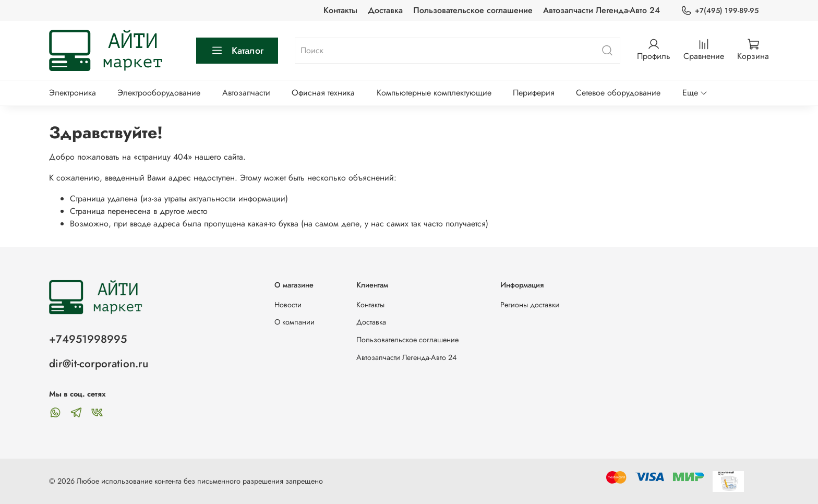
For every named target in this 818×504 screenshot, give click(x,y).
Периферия (534, 93)
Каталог (237, 51)
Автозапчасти (246, 93)
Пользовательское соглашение (473, 10)
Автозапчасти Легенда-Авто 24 (602, 10)
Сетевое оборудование (618, 93)
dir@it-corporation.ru (99, 364)
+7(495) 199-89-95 (720, 11)
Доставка (385, 10)
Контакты (340, 10)
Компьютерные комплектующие (434, 93)
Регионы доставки (530, 305)
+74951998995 (88, 339)
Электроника (73, 93)
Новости (288, 305)
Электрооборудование (159, 93)
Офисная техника (323, 93)
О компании (294, 322)
